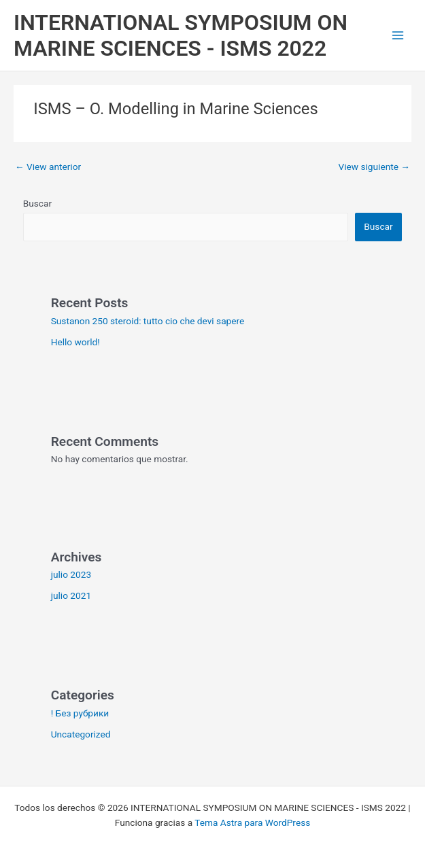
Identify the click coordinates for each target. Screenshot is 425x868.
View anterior (48, 167)
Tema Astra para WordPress (252, 822)
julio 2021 (71, 595)
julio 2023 (71, 574)
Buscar (37, 203)
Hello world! (75, 342)
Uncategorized (81, 734)
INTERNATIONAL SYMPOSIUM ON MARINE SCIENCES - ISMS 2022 (181, 35)
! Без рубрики (80, 713)
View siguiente (374, 167)
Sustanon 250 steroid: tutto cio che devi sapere (148, 321)
